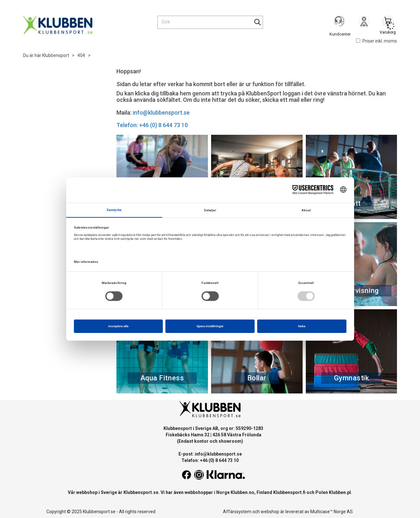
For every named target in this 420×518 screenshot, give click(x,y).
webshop (270, 512)
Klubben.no (242, 492)
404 (81, 55)
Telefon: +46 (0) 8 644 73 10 (152, 125)
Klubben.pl (340, 492)
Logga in (364, 23)
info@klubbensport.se (161, 113)
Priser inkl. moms (376, 41)
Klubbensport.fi (289, 492)
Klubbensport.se (141, 492)
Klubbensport (56, 55)
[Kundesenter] (340, 22)
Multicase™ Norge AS (332, 512)
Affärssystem (237, 512)
